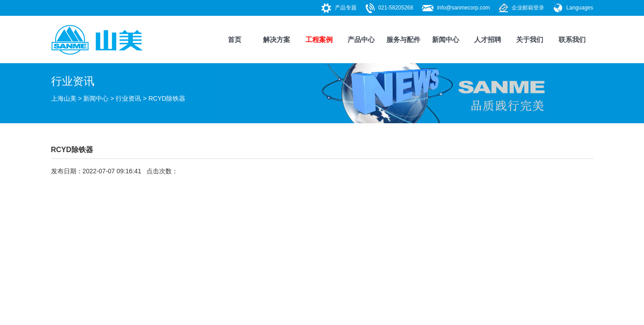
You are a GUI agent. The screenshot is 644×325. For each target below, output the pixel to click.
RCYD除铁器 (167, 98)
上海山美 (64, 98)
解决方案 (277, 39)
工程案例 (319, 39)
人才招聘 (488, 39)
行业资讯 (128, 98)
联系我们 (572, 39)
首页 (235, 39)
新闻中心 (446, 39)
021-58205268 (396, 8)
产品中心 (361, 39)
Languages (580, 8)
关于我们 (530, 39)
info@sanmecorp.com (463, 8)
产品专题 (346, 8)
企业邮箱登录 (528, 8)
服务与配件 (403, 39)
